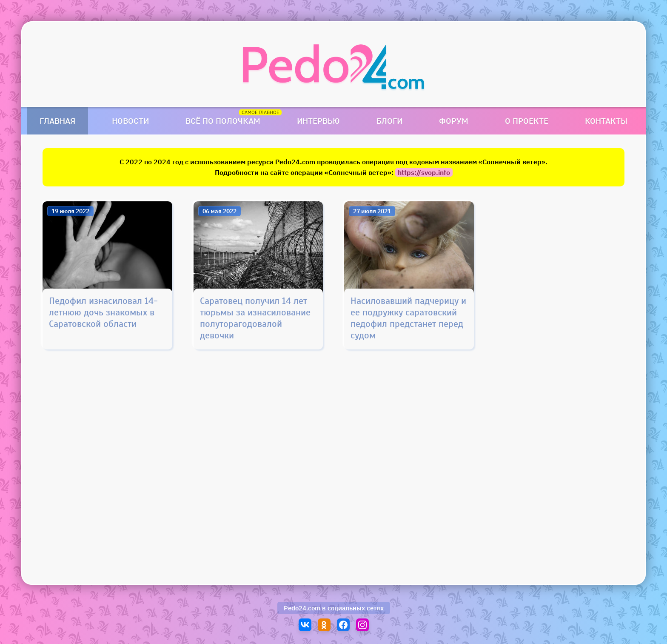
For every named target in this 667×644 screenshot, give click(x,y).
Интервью (318, 121)
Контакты (606, 121)
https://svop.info (424, 172)
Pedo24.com (302, 608)
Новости (130, 121)
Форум (454, 121)
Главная (57, 121)
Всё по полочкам (223, 121)
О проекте (527, 121)
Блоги (389, 121)
